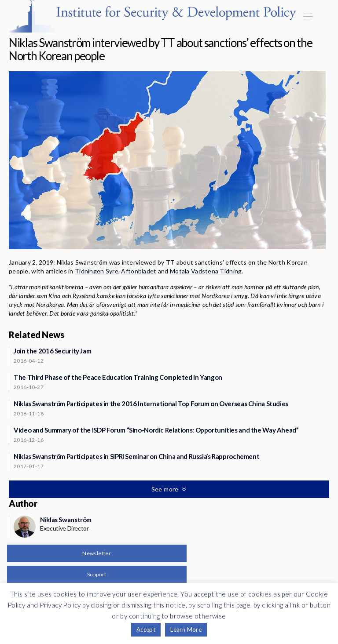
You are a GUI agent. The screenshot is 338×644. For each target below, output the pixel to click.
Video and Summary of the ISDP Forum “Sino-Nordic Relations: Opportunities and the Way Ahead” (156, 430)
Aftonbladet (139, 271)
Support (97, 574)
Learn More (186, 629)
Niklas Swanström (66, 520)
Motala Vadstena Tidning (206, 271)
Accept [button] (146, 629)
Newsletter (97, 553)
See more (166, 489)
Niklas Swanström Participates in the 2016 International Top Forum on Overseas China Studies (151, 404)
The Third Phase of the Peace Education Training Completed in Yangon (118, 377)
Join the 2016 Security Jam (52, 351)
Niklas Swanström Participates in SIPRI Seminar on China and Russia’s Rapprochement (136, 456)
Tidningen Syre (97, 271)
